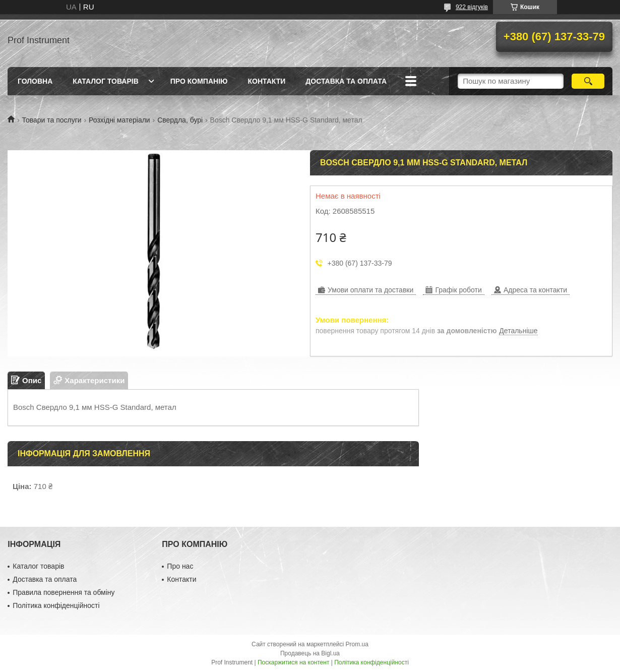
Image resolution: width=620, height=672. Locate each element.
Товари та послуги (51, 120)
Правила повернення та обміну (64, 592)
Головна (35, 81)
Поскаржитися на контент (293, 662)
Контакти (266, 81)
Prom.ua (357, 644)
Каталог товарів (105, 81)
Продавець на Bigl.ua (310, 653)
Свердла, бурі (180, 120)
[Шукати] (588, 81)
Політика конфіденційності (56, 605)
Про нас (180, 566)
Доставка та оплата (346, 81)
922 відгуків (472, 7)
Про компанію (199, 81)
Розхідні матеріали (119, 120)
